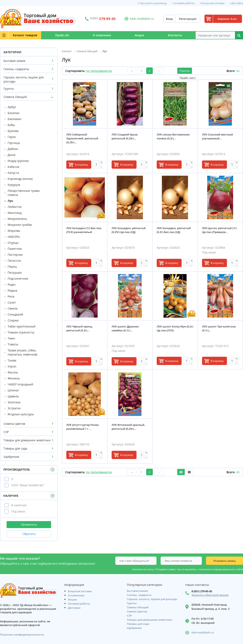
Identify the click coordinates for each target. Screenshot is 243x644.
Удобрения (11, 457)
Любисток (15, 207)
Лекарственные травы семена (24, 193)
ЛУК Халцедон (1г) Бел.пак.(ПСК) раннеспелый (84, 230)
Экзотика (14, 402)
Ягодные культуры (21, 414)
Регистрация (188, 19)
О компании (102, 35)
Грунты (9, 89)
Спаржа (13, 320)
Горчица (14, 143)
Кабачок (13, 167)
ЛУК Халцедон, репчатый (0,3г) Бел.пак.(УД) (174, 230)
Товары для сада (15, 448)
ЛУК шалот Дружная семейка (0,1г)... (125, 328)
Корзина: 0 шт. (228, 19)
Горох (12, 137)
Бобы (11, 125)
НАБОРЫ (14, 237)
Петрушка (15, 273)
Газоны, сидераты (16, 69)
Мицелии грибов (20, 225)
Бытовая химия (14, 61)
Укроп (12, 366)
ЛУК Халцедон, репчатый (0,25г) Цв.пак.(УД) (129, 230)
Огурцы (13, 243)
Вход (169, 19)
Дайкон (13, 149)
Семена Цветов (14, 424)
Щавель (13, 396)
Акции (139, 35)
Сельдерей (15, 314)
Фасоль (13, 372)
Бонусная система (213, 3)
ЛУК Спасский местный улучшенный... (217, 136)
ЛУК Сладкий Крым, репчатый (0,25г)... (125, 136)
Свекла (13, 308)
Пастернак (15, 255)
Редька (12, 290)
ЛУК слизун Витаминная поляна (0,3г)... (173, 136)
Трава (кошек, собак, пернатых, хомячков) (22, 352)
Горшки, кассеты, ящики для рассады (24, 79)
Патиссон (14, 261)
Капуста (13, 173)
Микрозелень (17, 219)
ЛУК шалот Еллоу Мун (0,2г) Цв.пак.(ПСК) (175, 328)
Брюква (13, 131)
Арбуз (12, 107)
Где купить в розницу (153, 3)
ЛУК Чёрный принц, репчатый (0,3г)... (80, 328)
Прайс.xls (62, 35)
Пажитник (15, 249)
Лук (10, 201)
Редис (12, 284)
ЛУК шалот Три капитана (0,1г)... (219, 328)
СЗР (6, 432)
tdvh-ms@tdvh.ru (142, 19)
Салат (12, 302)
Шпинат (13, 390)
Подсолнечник (18, 278)
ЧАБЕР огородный (20, 384)
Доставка (237, 3)
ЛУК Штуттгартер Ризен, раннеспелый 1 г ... (83, 427)
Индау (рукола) (18, 161)
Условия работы (184, 3)
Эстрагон (14, 408)
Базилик (13, 113)
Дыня (12, 155)
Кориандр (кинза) (20, 179)
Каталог (25, 35)
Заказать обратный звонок (210, 595)
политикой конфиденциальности (217, 569)
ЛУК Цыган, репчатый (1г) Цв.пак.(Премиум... (219, 230)
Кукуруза (14, 185)
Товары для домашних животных (27, 440)
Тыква (12, 360)
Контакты (175, 35)
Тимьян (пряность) (21, 332)
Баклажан (15, 119)
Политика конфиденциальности (22, 635)
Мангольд (15, 213)
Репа (11, 296)
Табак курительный (22, 326)
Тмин (11, 338)
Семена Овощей (15, 97)
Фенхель (14, 378)
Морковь (14, 231)
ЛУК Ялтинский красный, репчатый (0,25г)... (128, 427)
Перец (12, 267)
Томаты (13, 344)
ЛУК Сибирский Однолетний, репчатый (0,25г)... (82, 138)
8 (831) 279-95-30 (202, 591)
